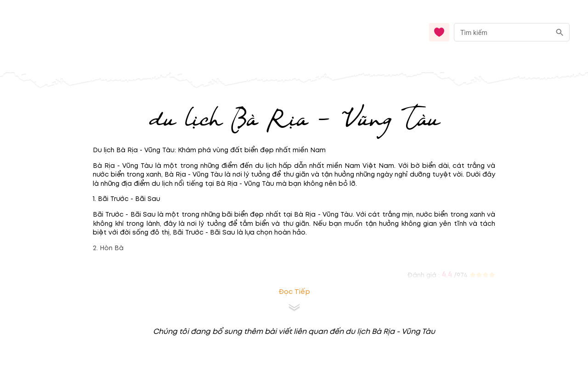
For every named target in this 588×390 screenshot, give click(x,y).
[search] (560, 32)
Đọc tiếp (294, 292)
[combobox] (512, 32)
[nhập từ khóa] (502, 32)
